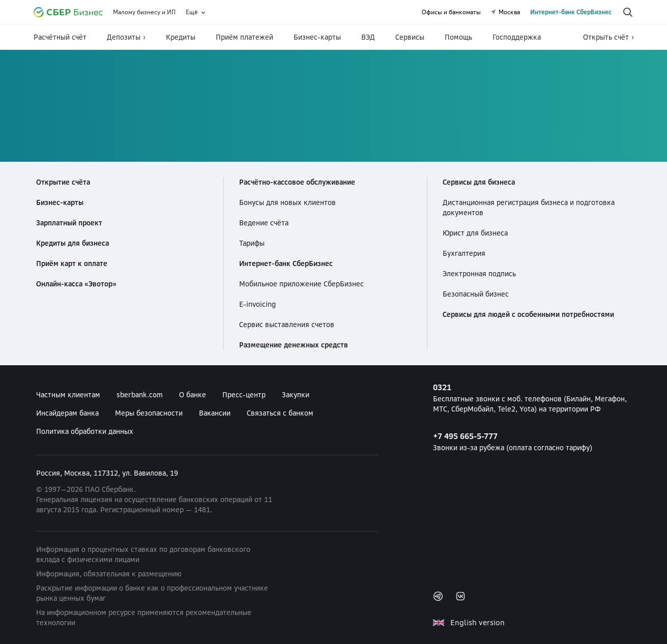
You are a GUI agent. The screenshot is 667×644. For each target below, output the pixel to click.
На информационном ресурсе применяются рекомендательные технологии (144, 618)
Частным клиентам (68, 395)
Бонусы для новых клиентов (287, 202)
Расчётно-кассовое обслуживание (297, 182)
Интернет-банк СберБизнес (571, 12)
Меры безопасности (149, 413)
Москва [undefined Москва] (505, 12)
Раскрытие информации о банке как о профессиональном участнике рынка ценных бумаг (152, 593)
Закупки (296, 395)
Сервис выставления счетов (287, 325)
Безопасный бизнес (476, 294)
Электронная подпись (479, 274)
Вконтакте (460, 596)
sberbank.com (140, 395)
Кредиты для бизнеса (72, 243)
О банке (193, 395)
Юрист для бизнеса (475, 233)
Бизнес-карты (60, 202)
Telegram (438, 596)
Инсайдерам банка (67, 413)
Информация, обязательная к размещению (109, 574)
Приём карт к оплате (72, 264)
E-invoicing (257, 304)
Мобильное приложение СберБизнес (301, 284)
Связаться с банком (280, 413)
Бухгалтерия (464, 253)
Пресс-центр (244, 395)
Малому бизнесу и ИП (144, 12)
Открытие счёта (63, 182)
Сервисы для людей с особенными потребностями (528, 314)
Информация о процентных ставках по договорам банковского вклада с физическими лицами (143, 554)
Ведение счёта (264, 223)
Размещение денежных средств (294, 345)
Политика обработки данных (85, 431)
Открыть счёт (606, 37)
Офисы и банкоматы (451, 12)
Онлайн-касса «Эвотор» (76, 284)
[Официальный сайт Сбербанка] (68, 12)
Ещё (192, 12)
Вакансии (215, 413)
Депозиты (124, 37)
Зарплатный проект (69, 223)
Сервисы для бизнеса (479, 182)
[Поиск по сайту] (628, 12)
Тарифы (252, 243)
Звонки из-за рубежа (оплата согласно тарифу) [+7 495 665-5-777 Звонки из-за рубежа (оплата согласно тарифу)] (533, 441)
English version (477, 623)
